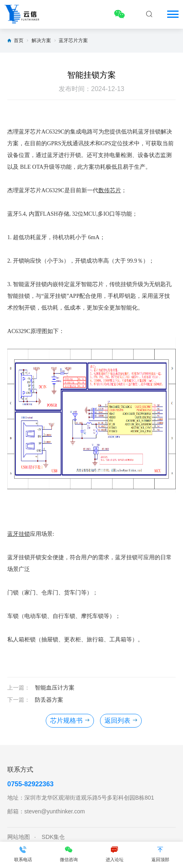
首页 (19, 40)
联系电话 (23, 854)
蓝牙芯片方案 (73, 40)
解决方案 (41, 40)
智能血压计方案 (55, 688)
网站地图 (19, 837)
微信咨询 (69, 854)
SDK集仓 (53, 837)
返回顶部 (160, 854)
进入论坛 (114, 854)
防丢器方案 (49, 700)
